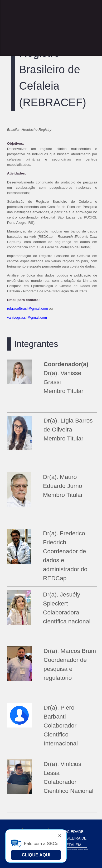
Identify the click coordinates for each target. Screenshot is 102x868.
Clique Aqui (36, 855)
